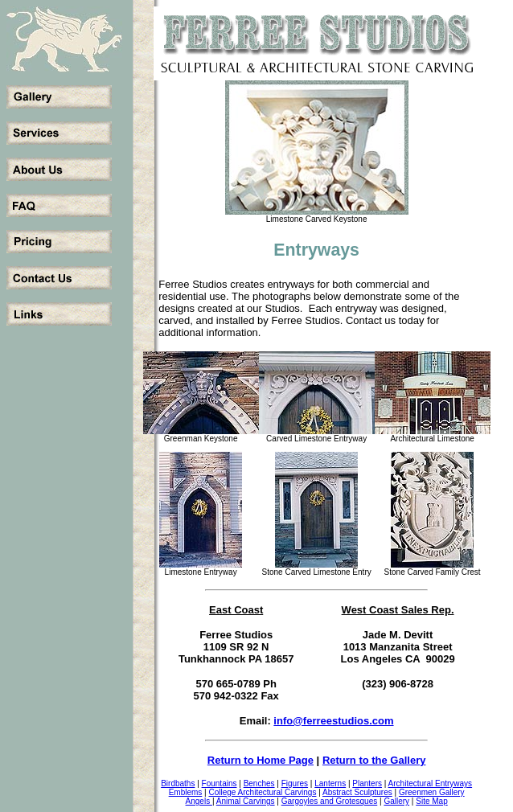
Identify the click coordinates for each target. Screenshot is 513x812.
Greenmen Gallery (432, 792)
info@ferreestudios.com (333, 721)
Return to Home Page (261, 760)
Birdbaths (178, 783)
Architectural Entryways (430, 783)
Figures (295, 783)
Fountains (220, 783)
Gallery (396, 801)
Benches (259, 783)
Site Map (431, 801)
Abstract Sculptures (357, 792)
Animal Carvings (246, 801)
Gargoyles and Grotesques (330, 801)
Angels (199, 801)
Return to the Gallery (374, 760)
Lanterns (330, 783)
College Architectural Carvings (262, 792)
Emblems (186, 792)
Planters (367, 783)
